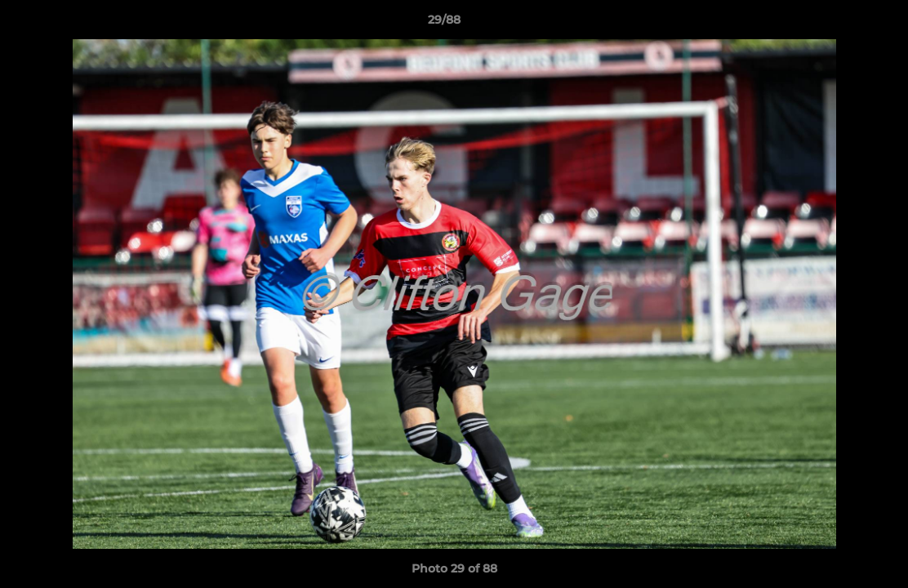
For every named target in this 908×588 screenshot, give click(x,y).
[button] (839, 24)
